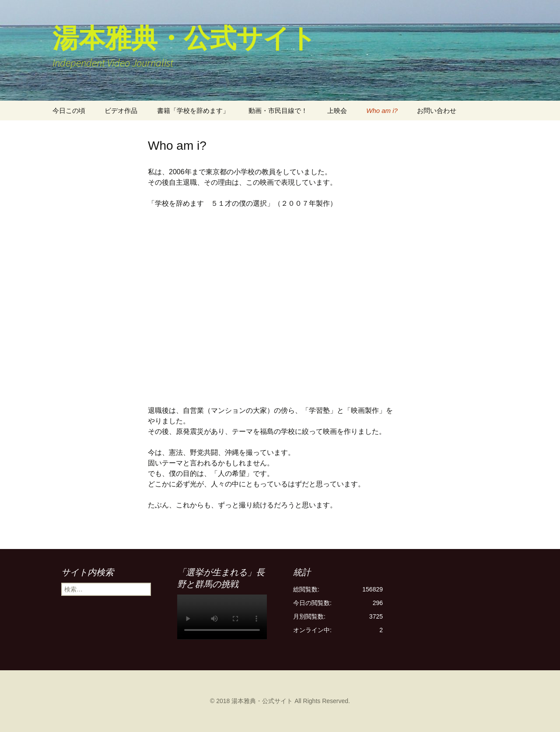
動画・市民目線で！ (278, 111)
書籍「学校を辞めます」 (193, 111)
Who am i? (382, 111)
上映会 (337, 111)
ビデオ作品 (121, 111)
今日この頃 (69, 111)
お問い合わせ (437, 111)
